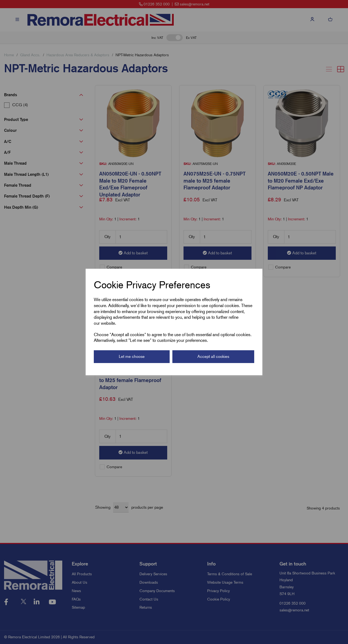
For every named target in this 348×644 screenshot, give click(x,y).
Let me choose (132, 357)
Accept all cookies (213, 357)
